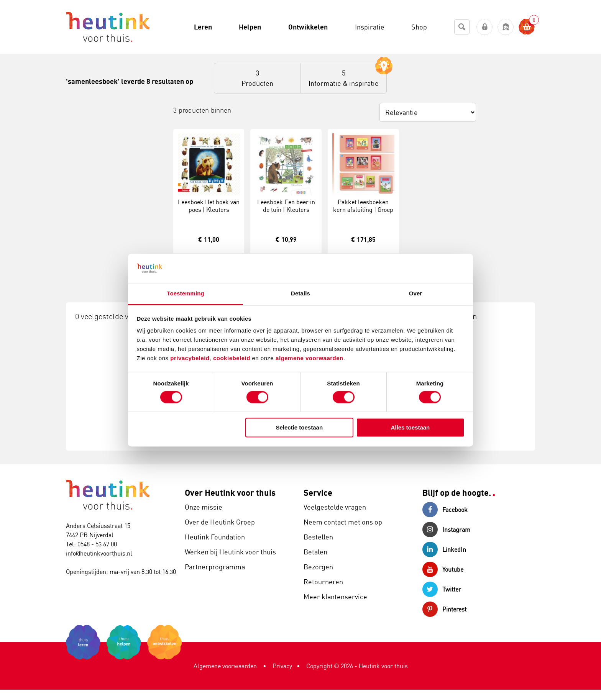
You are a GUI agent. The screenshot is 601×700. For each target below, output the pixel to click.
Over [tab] (416, 294)
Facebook (445, 510)
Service (318, 493)
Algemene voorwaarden (225, 666)
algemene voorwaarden (310, 358)
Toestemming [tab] (186, 294)
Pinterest (444, 609)
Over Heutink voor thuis (230, 493)
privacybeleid (190, 358)
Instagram (446, 530)
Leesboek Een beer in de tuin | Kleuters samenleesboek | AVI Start (286, 214)
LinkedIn (444, 549)
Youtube (443, 569)
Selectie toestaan (300, 428)
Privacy (282, 666)
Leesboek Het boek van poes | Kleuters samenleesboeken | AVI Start (209, 214)
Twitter (442, 589)
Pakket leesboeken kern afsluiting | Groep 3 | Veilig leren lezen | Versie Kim (363, 214)
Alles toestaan (411, 428)
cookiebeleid (233, 358)
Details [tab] (300, 294)
